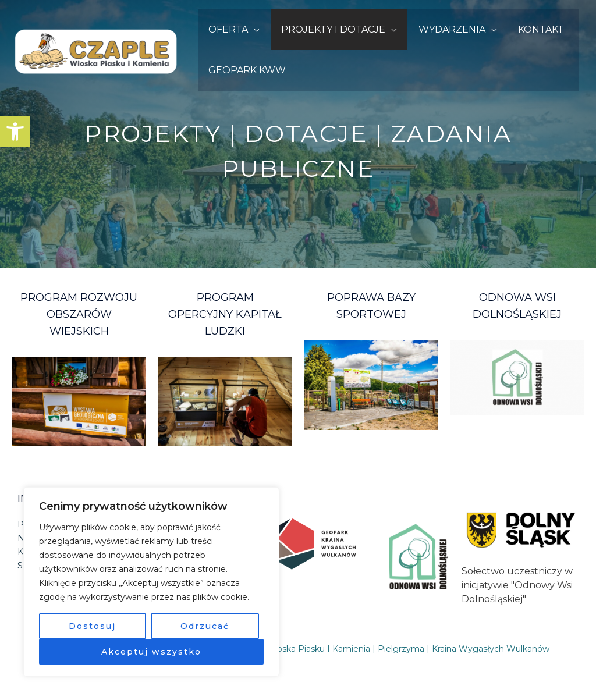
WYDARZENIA (445, 29)
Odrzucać (205, 626)
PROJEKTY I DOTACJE (329, 29)
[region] (151, 582)
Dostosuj (92, 626)
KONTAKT (532, 29)
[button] (15, 132)
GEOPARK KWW (246, 70)
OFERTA (227, 29)
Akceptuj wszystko (151, 652)
